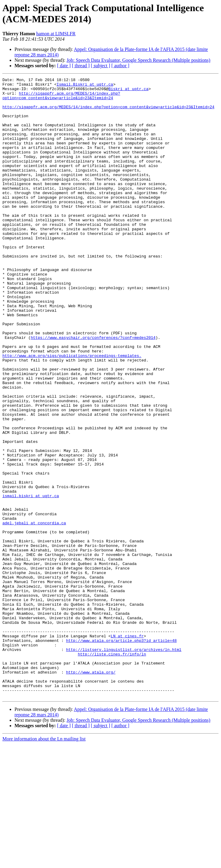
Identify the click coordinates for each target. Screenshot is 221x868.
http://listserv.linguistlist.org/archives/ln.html (124, 764)
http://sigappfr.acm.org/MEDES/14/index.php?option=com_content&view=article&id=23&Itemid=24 (61, 99)
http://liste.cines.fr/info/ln (112, 770)
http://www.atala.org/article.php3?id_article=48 (122, 753)
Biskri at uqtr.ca (128, 91)
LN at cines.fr (127, 748)
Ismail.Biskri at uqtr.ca (85, 86)
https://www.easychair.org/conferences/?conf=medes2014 (93, 390)
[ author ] (120, 66)
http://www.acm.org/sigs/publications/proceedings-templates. (72, 412)
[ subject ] (101, 66)
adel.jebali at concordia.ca (34, 612)
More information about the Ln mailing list (44, 863)
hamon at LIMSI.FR (56, 34)
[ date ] (64, 66)
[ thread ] (81, 66)
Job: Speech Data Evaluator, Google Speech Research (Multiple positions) (138, 60)
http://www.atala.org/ (91, 791)
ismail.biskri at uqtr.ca (31, 580)
